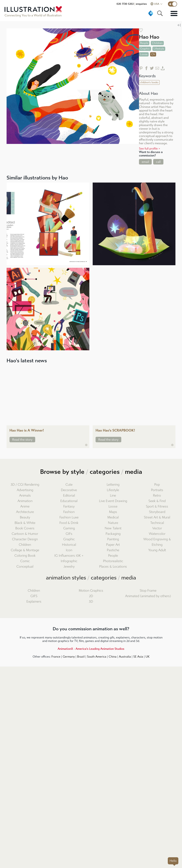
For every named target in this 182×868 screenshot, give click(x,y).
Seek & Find (157, 501)
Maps (113, 512)
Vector (157, 528)
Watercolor (157, 534)
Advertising (25, 490)
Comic (25, 561)
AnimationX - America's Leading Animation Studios (91, 649)
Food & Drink (69, 523)
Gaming (69, 528)
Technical (157, 523)
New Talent (113, 528)
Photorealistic (113, 561)
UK (148, 657)
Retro (157, 496)
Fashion (69, 512)
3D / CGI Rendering (25, 485)
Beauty (25, 517)
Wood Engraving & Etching (157, 542)
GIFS (34, 596)
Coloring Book (25, 556)
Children (25, 545)
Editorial (69, 496)
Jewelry (69, 567)
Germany (69, 657)
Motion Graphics (91, 591)
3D (91, 602)
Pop (157, 485)
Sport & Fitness (157, 507)
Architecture (25, 512)
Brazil (81, 657)
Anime (25, 507)
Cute (69, 485)
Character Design (25, 539)
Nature (113, 523)
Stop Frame (148, 591)
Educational (69, 501)
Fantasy (69, 507)
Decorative (69, 490)
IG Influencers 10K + (69, 556)
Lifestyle (113, 490)
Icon (69, 550)
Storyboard (157, 512)
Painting (113, 539)
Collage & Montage (25, 550)
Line (113, 496)
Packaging (113, 534)
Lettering (113, 485)
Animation (25, 501)
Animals (25, 496)
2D (91, 596)
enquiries (141, 4)
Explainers (34, 602)
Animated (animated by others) (148, 596)
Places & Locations (113, 567)
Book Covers (25, 528)
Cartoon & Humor (25, 534)
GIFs (69, 534)
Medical (113, 517)
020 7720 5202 (125, 4)
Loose (113, 507)
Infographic (69, 561)
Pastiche (113, 550)
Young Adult (157, 550)
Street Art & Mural (157, 517)
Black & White (25, 523)
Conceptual (25, 567)
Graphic (69, 539)
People (113, 556)
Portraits (157, 490)
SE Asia (138, 657)
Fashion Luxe (69, 517)
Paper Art (113, 545)
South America (97, 657)
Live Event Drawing (113, 501)
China (113, 657)
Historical (69, 545)
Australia (125, 657)
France (56, 657)
